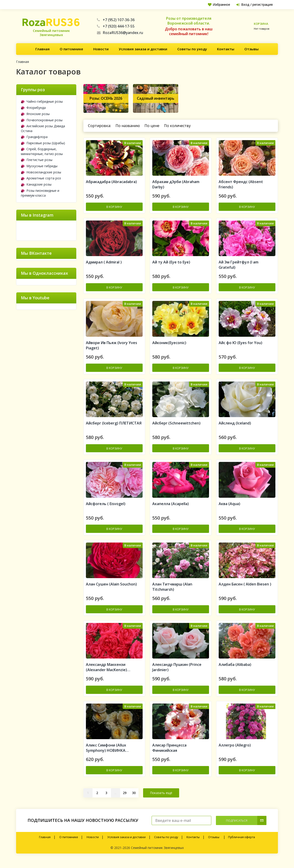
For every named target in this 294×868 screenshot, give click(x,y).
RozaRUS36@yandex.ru (120, 33)
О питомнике (71, 49)
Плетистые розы (37, 160)
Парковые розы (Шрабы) (43, 143)
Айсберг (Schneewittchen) (176, 427)
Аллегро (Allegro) (235, 753)
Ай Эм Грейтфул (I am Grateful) (239, 267)
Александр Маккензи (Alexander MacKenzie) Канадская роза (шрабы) (109, 674)
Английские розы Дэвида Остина (43, 128)
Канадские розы (36, 184)
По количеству (177, 126)
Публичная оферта (242, 845)
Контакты (226, 49)
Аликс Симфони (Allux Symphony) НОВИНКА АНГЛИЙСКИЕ (106, 755)
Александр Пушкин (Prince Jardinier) (177, 674)
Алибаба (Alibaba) (235, 671)
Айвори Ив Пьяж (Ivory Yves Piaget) (112, 348)
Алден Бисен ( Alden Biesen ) (245, 590)
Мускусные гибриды (39, 166)
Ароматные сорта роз (41, 178)
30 (134, 800)
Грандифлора (34, 137)
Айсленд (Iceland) (235, 427)
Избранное (217, 4)
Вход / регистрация (254, 4)
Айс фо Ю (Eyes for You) (240, 346)
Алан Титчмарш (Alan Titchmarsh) (172, 592)
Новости (101, 49)
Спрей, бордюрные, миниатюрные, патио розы (42, 151)
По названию (128, 126)
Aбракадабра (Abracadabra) (111, 183)
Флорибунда (33, 108)
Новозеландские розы (41, 172)
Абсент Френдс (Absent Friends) (241, 185)
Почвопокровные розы (42, 120)
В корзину (114, 208)
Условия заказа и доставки (143, 49)
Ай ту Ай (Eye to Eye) (171, 264)
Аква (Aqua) (229, 509)
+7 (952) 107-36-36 (116, 20)
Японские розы (35, 114)
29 (125, 800)
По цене (152, 126)
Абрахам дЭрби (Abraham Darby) (176, 185)
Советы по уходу (192, 49)
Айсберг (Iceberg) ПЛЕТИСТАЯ (114, 427)
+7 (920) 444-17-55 (116, 26)
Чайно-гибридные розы (42, 101)
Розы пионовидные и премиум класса (40, 193)
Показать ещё (161, 800)
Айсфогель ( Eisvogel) (106, 509)
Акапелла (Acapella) (171, 509)
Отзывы (252, 49)
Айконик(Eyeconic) (169, 346)
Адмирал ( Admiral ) (104, 264)
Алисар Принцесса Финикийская (169, 755)
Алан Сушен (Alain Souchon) (111, 590)
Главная (42, 49)
